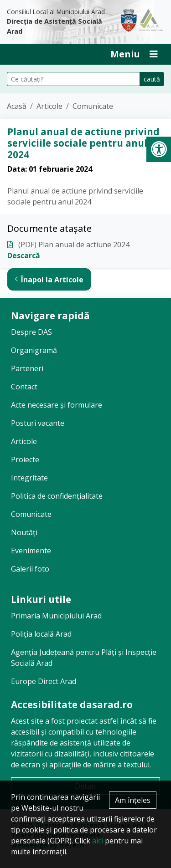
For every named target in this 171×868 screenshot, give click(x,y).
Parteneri (27, 368)
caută (152, 79)
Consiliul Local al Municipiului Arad (57, 22)
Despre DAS (31, 332)
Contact (24, 387)
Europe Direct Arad (44, 681)
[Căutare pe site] (73, 79)
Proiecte (25, 460)
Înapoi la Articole (49, 280)
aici (98, 841)
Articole (49, 106)
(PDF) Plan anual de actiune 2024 (74, 245)
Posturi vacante (38, 423)
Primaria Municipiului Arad (56, 616)
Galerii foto (30, 569)
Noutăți (24, 532)
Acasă (17, 106)
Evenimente (31, 551)
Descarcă (24, 255)
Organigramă (34, 350)
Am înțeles (133, 800)
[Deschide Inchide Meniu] (134, 54)
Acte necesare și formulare (57, 405)
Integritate (29, 478)
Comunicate (93, 106)
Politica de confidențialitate (57, 496)
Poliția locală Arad (41, 634)
